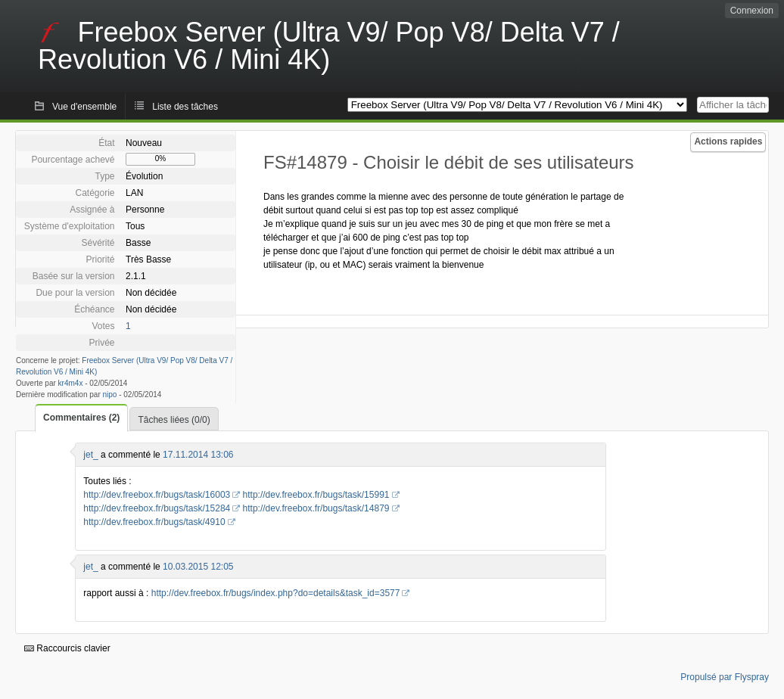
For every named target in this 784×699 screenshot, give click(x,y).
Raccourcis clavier (67, 648)
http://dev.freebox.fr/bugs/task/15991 (316, 495)
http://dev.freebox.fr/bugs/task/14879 (316, 508)
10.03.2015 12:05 (198, 567)
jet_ (90, 455)
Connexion (752, 11)
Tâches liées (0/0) (174, 420)
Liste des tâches (185, 107)
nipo (110, 395)
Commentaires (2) (81, 418)
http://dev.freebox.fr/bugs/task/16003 (157, 495)
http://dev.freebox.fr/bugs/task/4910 (154, 522)
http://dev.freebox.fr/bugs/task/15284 (157, 508)
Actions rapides (728, 141)
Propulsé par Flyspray (725, 677)
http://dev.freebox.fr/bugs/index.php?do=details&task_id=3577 (276, 593)
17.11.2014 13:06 (198, 455)
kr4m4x (71, 383)
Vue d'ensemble (84, 107)
